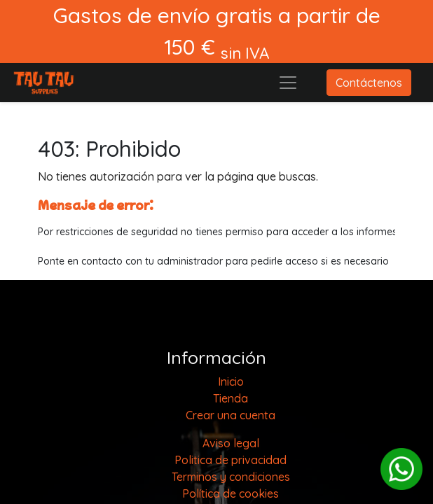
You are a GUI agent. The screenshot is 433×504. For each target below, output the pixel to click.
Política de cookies (231, 493)
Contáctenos (369, 83)
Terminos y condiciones (231, 477)
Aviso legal (231, 443)
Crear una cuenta (231, 415)
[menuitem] (231, 381)
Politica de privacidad (231, 460)
